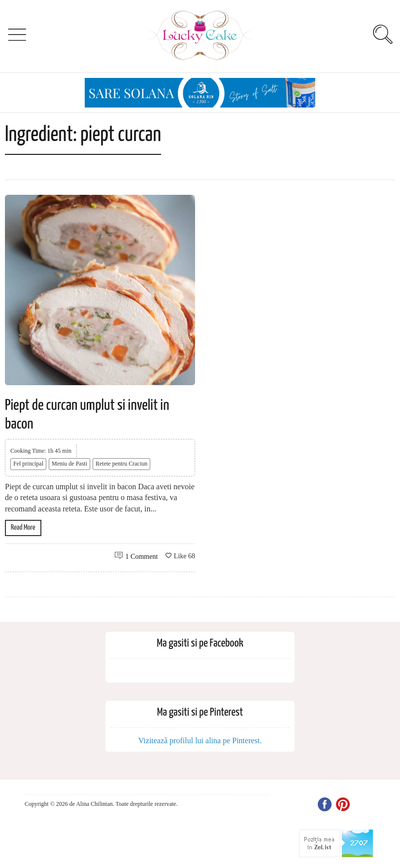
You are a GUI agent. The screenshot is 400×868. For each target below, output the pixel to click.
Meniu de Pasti (69, 464)
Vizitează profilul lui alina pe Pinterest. (200, 741)
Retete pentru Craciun (121, 464)
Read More (23, 527)
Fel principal (28, 464)
